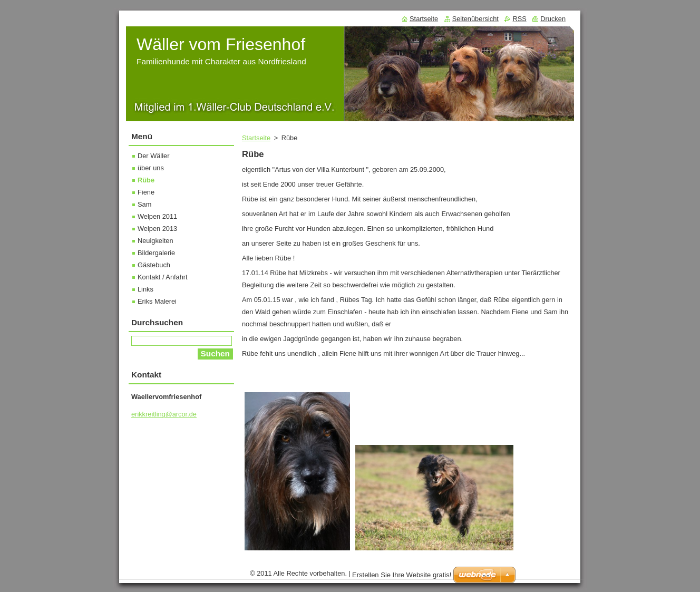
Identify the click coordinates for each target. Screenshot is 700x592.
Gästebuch (154, 265)
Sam (144, 204)
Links (145, 289)
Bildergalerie (156, 253)
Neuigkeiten (155, 241)
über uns (151, 168)
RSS (519, 19)
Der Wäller (153, 156)
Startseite (256, 138)
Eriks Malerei (157, 301)
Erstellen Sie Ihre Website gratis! (402, 578)
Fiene (146, 192)
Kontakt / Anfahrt (163, 277)
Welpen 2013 (157, 229)
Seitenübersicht (475, 19)
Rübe (146, 180)
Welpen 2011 (157, 216)
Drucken (553, 19)
